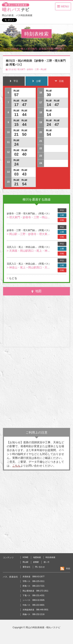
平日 (62, 210)
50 (24, 134)
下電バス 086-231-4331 (33, 595)
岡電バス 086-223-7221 (33, 586)
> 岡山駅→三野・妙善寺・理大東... (28, 234)
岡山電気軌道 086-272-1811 (35, 591)
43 (24, 174)
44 (24, 115)
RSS (68, 569)
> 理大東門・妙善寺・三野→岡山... (28, 217)
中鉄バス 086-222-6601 (33, 605)
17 (16, 105)
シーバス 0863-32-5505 (33, 600)
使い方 (47, 562)
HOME (26, 557)
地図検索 (37, 557)
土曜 (62, 215)
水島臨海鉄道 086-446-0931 (35, 610)
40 (24, 154)
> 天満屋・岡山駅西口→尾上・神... (28, 251)
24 (16, 144)
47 (24, 105)
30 (49, 95)
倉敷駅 (36, 562)
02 (16, 154)
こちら (16, 466)
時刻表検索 (50, 557)
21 (16, 134)
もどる (12, 278)
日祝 (62, 220)
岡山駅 (26, 562)
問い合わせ (40, 567)
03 (16, 174)
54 (24, 184)
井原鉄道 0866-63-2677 (33, 577)
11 (16, 115)
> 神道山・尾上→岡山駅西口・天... (28, 267)
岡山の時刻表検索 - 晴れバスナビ (43, 627)
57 (16, 95)
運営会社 (26, 567)
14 (49, 105)
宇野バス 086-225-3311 (33, 581)
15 (16, 124)
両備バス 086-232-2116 (33, 614)
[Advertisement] (36, 388)
